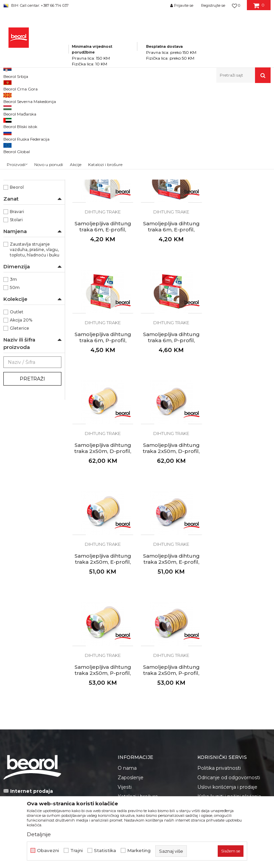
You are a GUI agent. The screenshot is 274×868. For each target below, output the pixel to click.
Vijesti (125, 658)
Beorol (17, 280)
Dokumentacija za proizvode (152, 677)
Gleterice (19, 421)
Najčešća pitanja (217, 703)
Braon (16, 207)
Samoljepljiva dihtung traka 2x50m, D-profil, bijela (103, 433)
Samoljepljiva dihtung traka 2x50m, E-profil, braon (103, 544)
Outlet (17, 405)
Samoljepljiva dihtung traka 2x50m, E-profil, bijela (240, 433)
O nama (127, 639)
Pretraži (32, 472)
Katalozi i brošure (138, 667)
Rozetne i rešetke (25, 165)
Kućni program (100, 97)
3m (13, 373)
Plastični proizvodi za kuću (31, 145)
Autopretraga (156, 109)
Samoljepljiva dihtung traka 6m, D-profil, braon (171, 212)
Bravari (17, 305)
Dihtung (18, 232)
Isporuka (208, 677)
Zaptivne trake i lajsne (29, 133)
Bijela (15, 199)
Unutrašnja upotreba (31, 256)
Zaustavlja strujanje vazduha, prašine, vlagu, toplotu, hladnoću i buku (35, 343)
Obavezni (48, 851)
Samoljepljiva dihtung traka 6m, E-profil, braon (103, 323)
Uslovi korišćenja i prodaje (227, 658)
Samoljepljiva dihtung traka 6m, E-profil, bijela (240, 212)
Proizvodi (71, 97)
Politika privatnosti (219, 639)
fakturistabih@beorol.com (57, 710)
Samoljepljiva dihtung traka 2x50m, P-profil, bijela (171, 544)
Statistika (105, 851)
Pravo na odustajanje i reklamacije (223, 690)
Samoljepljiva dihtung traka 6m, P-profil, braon (240, 323)
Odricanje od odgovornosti (229, 648)
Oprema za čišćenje (27, 157)
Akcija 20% (21, 413)
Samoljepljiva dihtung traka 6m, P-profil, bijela (171, 323)
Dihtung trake (22, 125)
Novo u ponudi (49, 77)
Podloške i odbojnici (28, 173)
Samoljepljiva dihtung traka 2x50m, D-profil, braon (171, 433)
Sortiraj (187, 109)
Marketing (139, 851)
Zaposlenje (131, 648)
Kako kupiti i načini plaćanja (229, 667)
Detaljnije (39, 834)
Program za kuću (138, 97)
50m (15, 381)
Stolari (16, 313)
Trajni (76, 851)
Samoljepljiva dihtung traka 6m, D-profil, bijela (103, 212)
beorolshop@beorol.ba (54, 669)
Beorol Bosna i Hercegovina (30, 97)
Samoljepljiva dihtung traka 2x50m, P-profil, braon (240, 544)
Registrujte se (213, 5)
